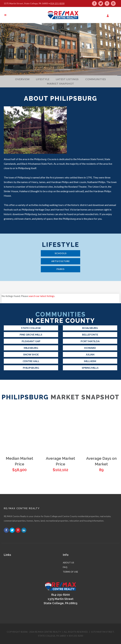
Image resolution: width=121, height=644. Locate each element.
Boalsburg (90, 328)
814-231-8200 (57, 3)
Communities (96, 79)
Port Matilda (90, 341)
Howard (90, 348)
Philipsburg (31, 368)
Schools (61, 253)
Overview (22, 79)
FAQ (65, 567)
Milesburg (31, 348)
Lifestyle (43, 79)
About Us (68, 563)
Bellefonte (90, 334)
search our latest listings (42, 296)
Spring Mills (90, 368)
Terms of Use (71, 572)
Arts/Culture (61, 261)
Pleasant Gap (31, 341)
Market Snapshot (60, 84)
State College (31, 328)
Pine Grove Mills (31, 334)
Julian (90, 354)
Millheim (90, 361)
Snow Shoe (31, 354)
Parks (60, 269)
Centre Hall (31, 361)
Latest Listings (67, 79)
